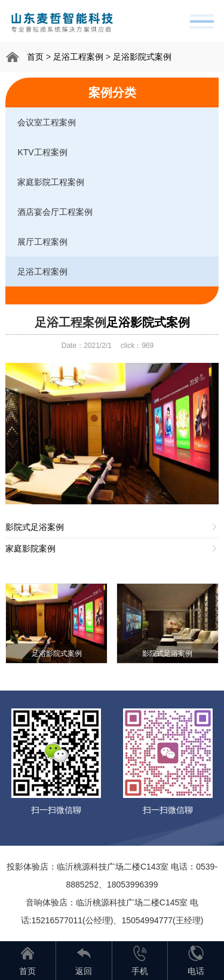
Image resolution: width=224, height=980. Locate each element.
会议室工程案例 (47, 122)
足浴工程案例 (78, 57)
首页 (35, 57)
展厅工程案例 (42, 242)
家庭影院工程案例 (51, 182)
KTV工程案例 (42, 152)
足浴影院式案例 (142, 57)
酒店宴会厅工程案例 (55, 212)
